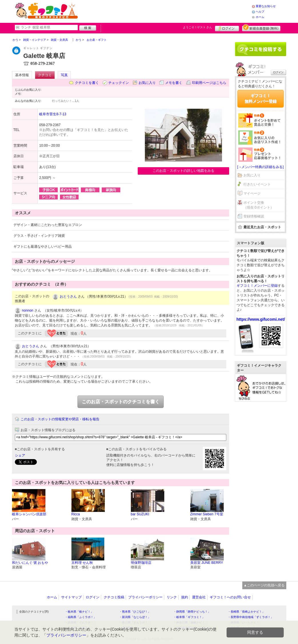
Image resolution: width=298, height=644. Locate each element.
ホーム (260, 17)
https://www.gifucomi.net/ (261, 319)
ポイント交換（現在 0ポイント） (259, 205)
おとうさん (68, 296)
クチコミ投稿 (114, 597)
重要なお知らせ (266, 6)
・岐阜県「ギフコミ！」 (189, 617)
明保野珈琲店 (141, 563)
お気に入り (147, 83)
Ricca (76, 514)
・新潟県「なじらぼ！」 (135, 617)
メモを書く (174, 83)
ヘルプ (260, 12)
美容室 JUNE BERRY (207, 563)
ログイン (227, 28)
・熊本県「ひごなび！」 (135, 612)
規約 (185, 597)
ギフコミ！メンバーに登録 (257, 286)
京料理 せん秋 (82, 563)
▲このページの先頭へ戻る (264, 585)
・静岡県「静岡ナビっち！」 (192, 612)
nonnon (28, 310)
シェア (20, 455)
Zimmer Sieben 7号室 (207, 514)
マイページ (252, 193)
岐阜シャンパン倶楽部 (29, 514)
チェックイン (119, 83)
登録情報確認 (254, 216)
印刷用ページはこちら (209, 83)
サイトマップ (71, 597)
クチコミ (45, 75)
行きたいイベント (257, 184)
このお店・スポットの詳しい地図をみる (183, 171)
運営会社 (199, 597)
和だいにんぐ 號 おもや (30, 563)
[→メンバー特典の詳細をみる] (260, 167)
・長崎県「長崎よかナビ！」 (246, 612)
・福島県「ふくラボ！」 (81, 617)
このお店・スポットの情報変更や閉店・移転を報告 (60, 419)
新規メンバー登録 (261, 28)
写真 (64, 75)
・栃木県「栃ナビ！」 (79, 612)
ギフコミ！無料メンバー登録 (261, 98)
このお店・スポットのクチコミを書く (121, 402)
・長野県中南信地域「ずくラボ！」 (251, 617)
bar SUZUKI (140, 514)
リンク (172, 597)
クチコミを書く (87, 83)
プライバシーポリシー (145, 597)
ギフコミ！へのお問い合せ (230, 597)
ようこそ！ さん (198, 27)
